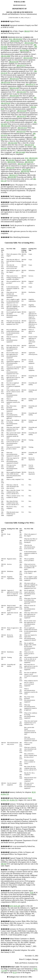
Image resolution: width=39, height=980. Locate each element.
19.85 (31, 893)
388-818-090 (12, 177)
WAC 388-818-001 (31, 158)
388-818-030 (10, 168)
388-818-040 (26, 170)
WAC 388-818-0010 (16, 39)
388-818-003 (31, 160)
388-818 (27, 31)
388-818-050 (25, 171)
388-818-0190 (21, 92)
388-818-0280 (10, 120)
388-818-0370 (29, 145)
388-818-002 (10, 160)
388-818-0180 (14, 88)
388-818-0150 (14, 79)
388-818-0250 (22, 111)
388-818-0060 (24, 50)
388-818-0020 (15, 41)
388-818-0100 (14, 62)
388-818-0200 (14, 96)
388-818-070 (13, 175)
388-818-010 (29, 162)
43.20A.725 (14, 800)
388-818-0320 (21, 132)
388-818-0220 (6, 103)
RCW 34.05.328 (15, 906)
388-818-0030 (29, 43)
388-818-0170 (30, 84)
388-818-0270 (21, 116)
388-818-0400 (20, 152)
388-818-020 (22, 164)
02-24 (15, 973)
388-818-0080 (6, 56)
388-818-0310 (22, 128)
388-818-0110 (21, 65)
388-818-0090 (28, 58)
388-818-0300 (6, 126)
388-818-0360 (13, 143)
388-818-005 (12, 162)
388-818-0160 (6, 82)
